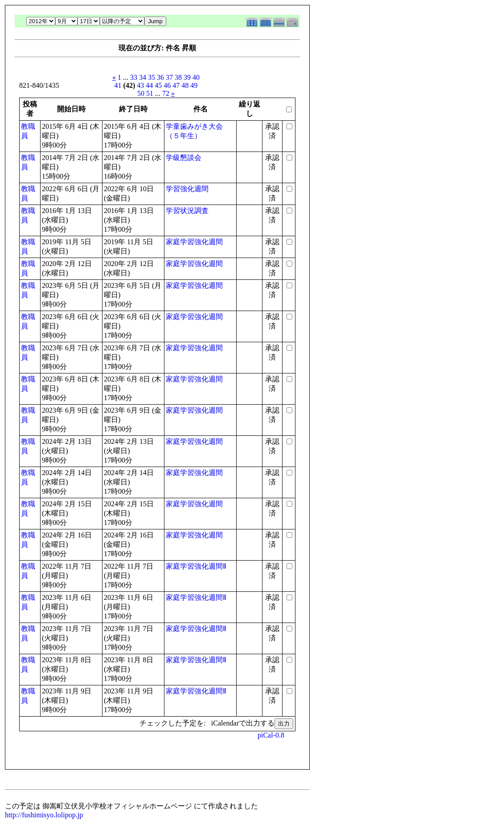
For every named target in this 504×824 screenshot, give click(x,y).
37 (169, 77)
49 (194, 85)
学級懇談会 (184, 158)
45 (158, 85)
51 (150, 93)
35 (152, 77)
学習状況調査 (187, 211)
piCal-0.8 (271, 735)
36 (160, 77)
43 (140, 85)
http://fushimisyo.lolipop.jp (44, 815)
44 (149, 85)
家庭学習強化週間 (194, 242)
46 (167, 85)
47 (176, 85)
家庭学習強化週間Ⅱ (196, 566)
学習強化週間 (187, 189)
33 (134, 77)
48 (185, 85)
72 (166, 93)
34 (143, 77)
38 (178, 77)
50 (141, 93)
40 (196, 77)
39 (187, 77)
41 (118, 85)
